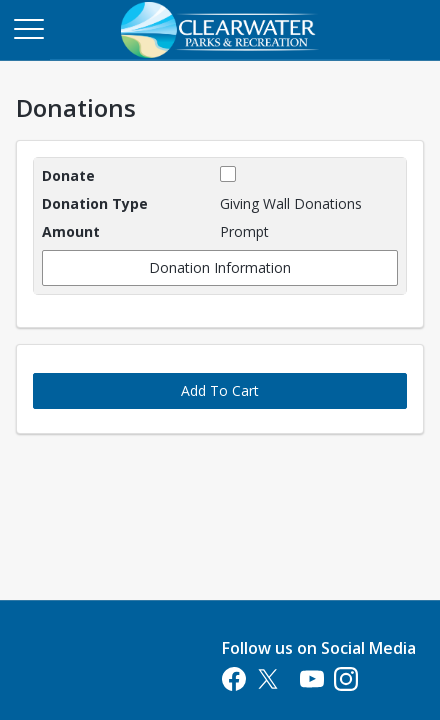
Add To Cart (220, 390)
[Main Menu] (28, 28)
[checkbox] (228, 174)
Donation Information (220, 267)
